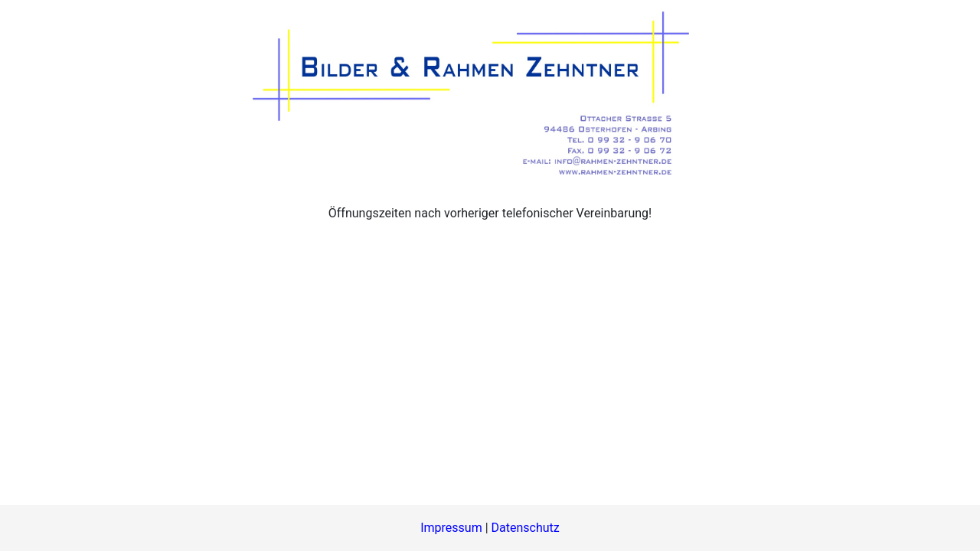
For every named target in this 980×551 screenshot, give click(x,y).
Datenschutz (526, 528)
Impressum (451, 528)
